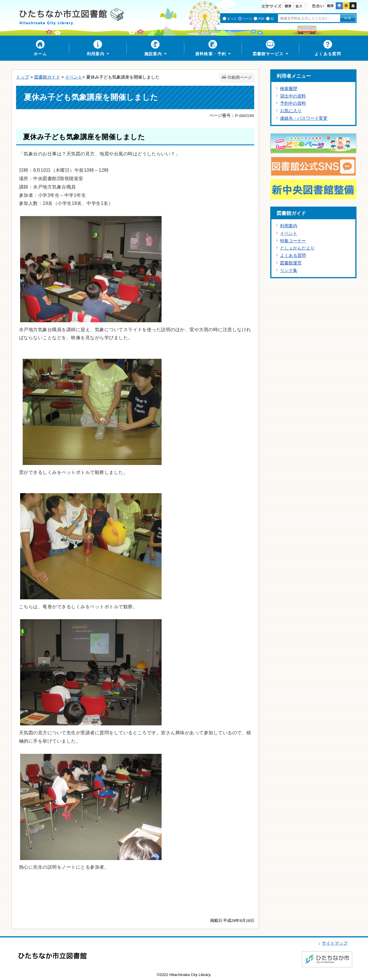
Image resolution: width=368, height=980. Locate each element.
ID (272, 19)
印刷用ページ (240, 78)
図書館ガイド (47, 77)
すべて (232, 19)
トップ (23, 77)
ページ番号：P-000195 (232, 116)
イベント (74, 77)
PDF (261, 19)
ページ (247, 19)
